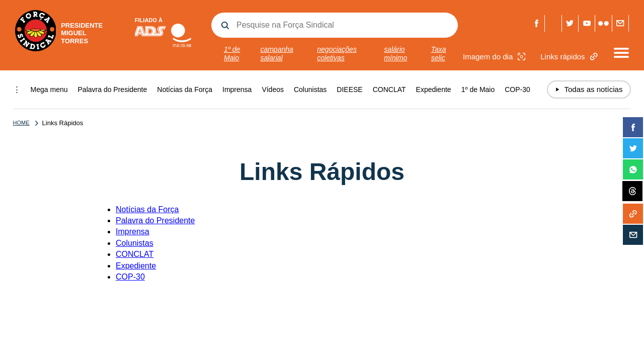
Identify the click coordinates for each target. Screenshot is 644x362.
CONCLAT (389, 89)
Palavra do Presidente (113, 89)
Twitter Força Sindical (570, 23)
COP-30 (517, 89)
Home (21, 123)
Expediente (434, 89)
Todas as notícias (589, 89)
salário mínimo (395, 54)
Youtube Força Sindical (587, 23)
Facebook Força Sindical (537, 23)
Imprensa (237, 89)
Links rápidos (570, 57)
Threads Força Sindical (553, 23)
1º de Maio (232, 54)
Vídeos (273, 89)
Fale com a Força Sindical (620, 23)
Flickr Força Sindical (603, 23)
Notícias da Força (185, 89)
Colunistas (310, 89)
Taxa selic (439, 54)
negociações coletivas (337, 54)
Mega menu (49, 89)
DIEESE (349, 89)
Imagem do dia (495, 57)
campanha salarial (276, 54)
